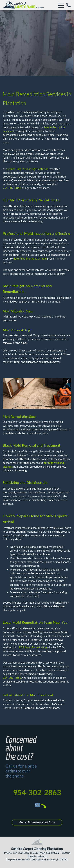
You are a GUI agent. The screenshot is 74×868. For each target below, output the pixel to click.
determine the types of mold (30, 258)
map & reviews (37, 856)
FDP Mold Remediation (33, 647)
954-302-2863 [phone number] (37, 793)
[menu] (61, 5)
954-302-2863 (12, 188)
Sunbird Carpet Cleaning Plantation (27, 169)
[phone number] (69, 6)
